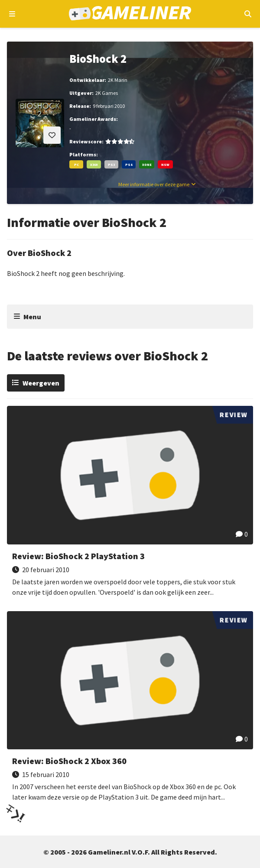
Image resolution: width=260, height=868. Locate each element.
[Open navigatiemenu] (12, 14)
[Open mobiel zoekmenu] (248, 14)
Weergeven (41, 383)
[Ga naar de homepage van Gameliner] (130, 14)
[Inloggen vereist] (52, 135)
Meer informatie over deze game (154, 184)
